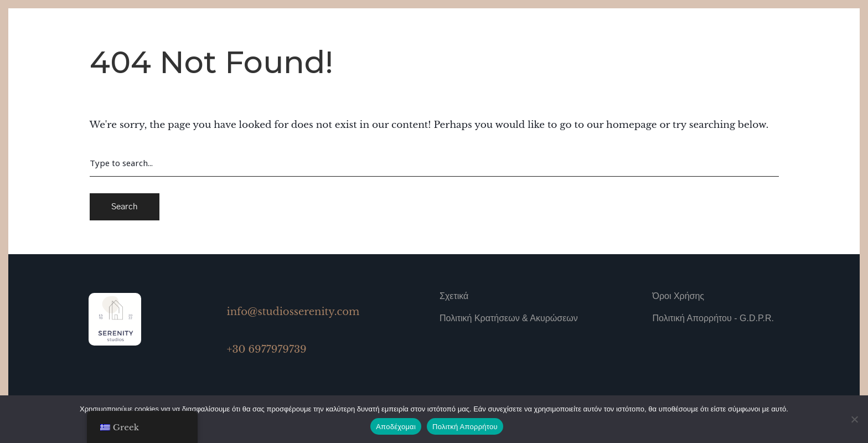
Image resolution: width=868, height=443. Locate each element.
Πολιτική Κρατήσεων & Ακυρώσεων (509, 318)
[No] (854, 419)
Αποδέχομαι (396, 427)
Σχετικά (454, 296)
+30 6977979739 (267, 349)
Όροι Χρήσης (679, 296)
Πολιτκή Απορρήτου (465, 427)
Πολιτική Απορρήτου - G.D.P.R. (713, 318)
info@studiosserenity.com (293, 312)
